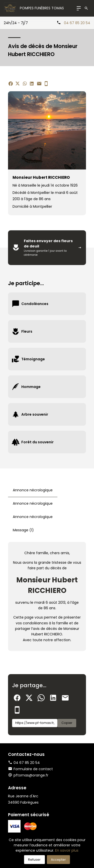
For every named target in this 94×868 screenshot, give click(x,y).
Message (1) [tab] (23, 530)
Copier (67, 723)
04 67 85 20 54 (77, 23)
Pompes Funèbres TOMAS (42, 8)
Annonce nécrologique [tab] (33, 490)
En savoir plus (67, 850)
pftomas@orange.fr (31, 775)
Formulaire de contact (30, 769)
